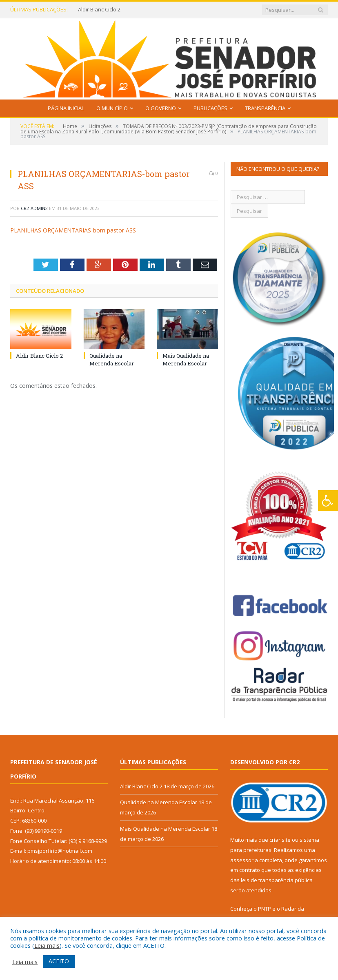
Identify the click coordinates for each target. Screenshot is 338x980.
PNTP (265, 909)
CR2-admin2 (34, 208)
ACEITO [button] (59, 961)
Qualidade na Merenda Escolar (112, 359)
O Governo (161, 108)
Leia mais (47, 945)
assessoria (244, 860)
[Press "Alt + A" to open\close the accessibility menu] (328, 501)
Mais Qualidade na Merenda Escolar (186, 359)
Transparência (265, 108)
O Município (112, 108)
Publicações (210, 108)
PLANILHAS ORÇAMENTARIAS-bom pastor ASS (73, 230)
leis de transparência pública (277, 880)
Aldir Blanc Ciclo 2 (99, 10)
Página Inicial (66, 108)
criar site (280, 840)
